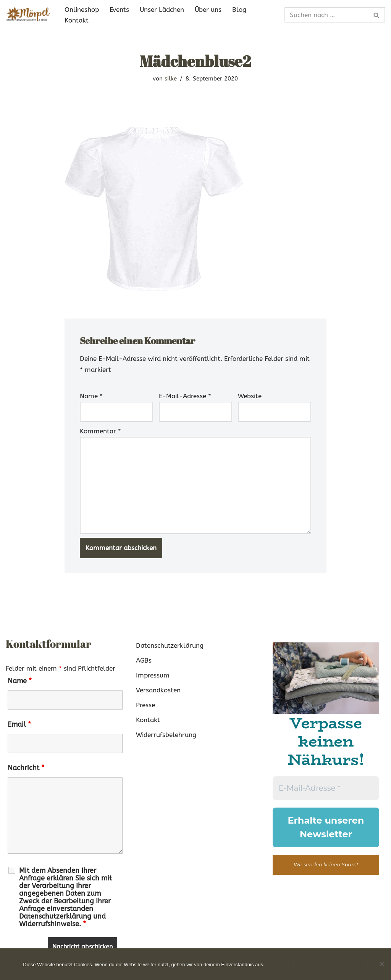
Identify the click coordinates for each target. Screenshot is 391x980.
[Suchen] (326, 15)
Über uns (208, 10)
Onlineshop (82, 10)
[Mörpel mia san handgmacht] (29, 15)
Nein (305, 964)
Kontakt (77, 20)
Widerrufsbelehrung (166, 735)
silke (171, 79)
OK (279, 964)
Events (119, 10)
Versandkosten (158, 690)
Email (19, 724)
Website (250, 396)
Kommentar (100, 431)
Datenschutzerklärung (170, 645)
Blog (239, 10)
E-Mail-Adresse (185, 396)
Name (91, 396)
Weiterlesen (345, 964)
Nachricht (26, 768)
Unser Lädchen (162, 10)
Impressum (153, 675)
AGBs (144, 660)
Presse (145, 705)
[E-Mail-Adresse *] (326, 788)
